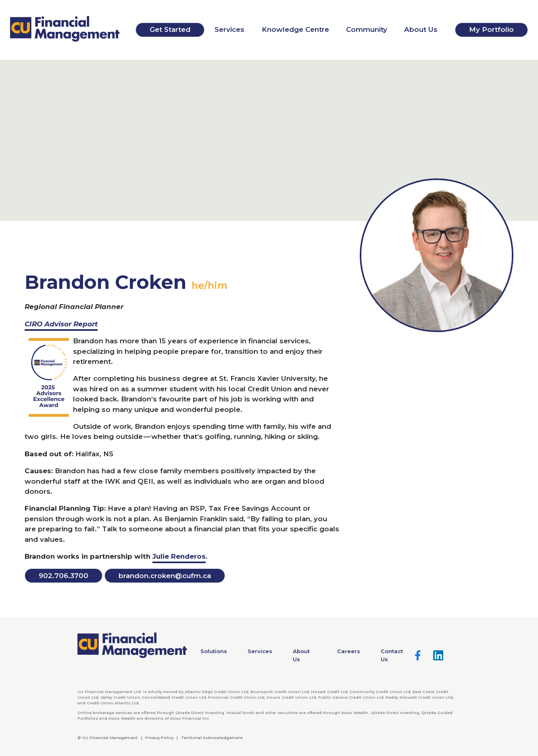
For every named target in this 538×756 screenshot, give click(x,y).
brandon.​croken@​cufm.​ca (165, 576)
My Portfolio (491, 29)
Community (367, 29)
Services (229, 29)
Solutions (214, 651)
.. (64, 576)
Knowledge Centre (295, 29)
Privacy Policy (159, 738)
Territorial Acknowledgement (212, 738)
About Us (421, 29)
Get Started (170, 29)
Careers (349, 651)
